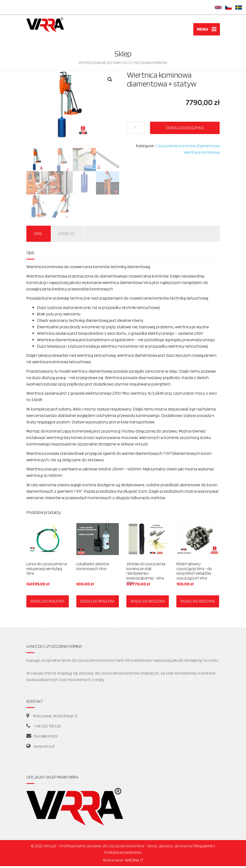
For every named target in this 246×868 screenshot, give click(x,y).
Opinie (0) (66, 235)
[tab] (38, 236)
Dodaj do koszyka (185, 129)
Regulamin (204, 848)
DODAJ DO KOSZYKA (47, 603)
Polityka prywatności (123, 854)
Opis (38, 235)
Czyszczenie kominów (175, 147)
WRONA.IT (134, 862)
